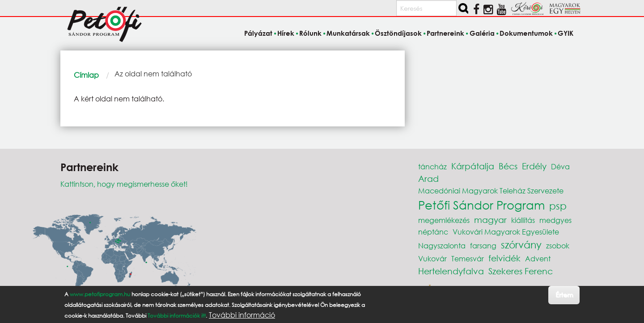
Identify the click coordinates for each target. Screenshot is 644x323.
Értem (564, 295)
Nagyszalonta (442, 245)
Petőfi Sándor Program (481, 205)
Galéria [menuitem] (482, 33)
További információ (242, 315)
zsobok (558, 245)
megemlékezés (444, 220)
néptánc (433, 232)
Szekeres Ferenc (521, 271)
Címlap (86, 75)
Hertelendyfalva (451, 271)
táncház (432, 166)
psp (558, 206)
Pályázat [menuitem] (258, 33)
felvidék (504, 258)
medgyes (555, 220)
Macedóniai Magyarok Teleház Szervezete (491, 191)
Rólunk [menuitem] (310, 33)
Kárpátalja (473, 166)
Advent (538, 258)
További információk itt (177, 316)
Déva (560, 166)
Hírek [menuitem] (286, 33)
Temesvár (468, 258)
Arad (428, 178)
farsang (483, 245)
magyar (490, 220)
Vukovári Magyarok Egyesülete (506, 232)
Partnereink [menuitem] (445, 33)
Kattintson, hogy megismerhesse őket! (124, 184)
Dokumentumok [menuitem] (526, 33)
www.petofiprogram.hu (100, 294)
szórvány (521, 245)
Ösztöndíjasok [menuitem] (398, 33)
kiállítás (523, 220)
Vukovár (432, 258)
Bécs (508, 166)
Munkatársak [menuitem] (348, 33)
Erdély (534, 166)
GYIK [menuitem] (566, 33)
